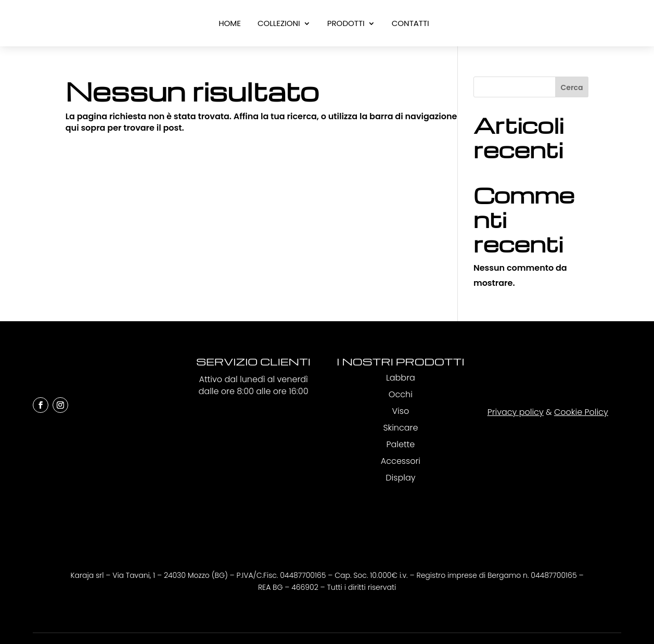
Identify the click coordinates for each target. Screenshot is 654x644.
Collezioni (279, 24)
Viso (401, 411)
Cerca (572, 87)
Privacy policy (516, 412)
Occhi (401, 394)
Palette (400, 444)
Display (400, 478)
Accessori (401, 461)
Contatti (411, 24)
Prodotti (346, 24)
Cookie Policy (581, 412)
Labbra (401, 378)
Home (230, 24)
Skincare (400, 428)
